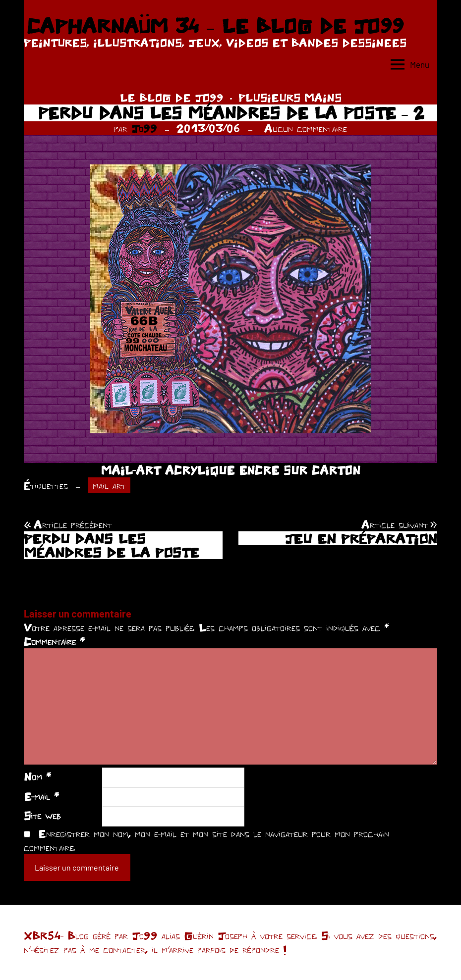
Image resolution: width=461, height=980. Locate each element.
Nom (37, 776)
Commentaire (54, 641)
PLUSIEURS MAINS (290, 98)
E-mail (41, 796)
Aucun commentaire (306, 128)
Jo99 (144, 128)
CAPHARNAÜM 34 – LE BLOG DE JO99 (215, 26)
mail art (109, 485)
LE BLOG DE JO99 (172, 98)
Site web (42, 816)
